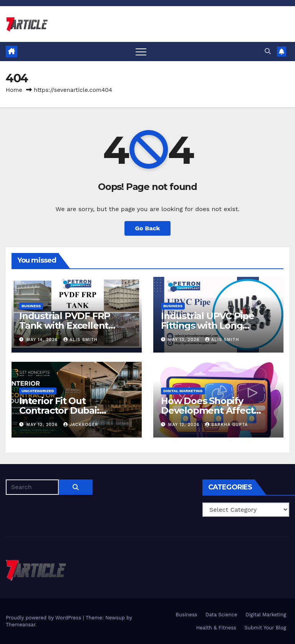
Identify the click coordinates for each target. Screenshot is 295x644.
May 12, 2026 (43, 425)
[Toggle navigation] (141, 52)
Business (31, 306)
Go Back (148, 228)
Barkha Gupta (227, 425)
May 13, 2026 (185, 340)
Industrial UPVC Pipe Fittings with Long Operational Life (208, 325)
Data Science (221, 615)
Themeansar (21, 625)
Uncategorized (38, 391)
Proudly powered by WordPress (44, 618)
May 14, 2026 (43, 340)
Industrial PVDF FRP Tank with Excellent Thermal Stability (65, 325)
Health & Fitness (216, 628)
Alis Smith (80, 340)
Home (14, 90)
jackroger (81, 425)
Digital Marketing (183, 391)
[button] (268, 51)
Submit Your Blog (265, 628)
